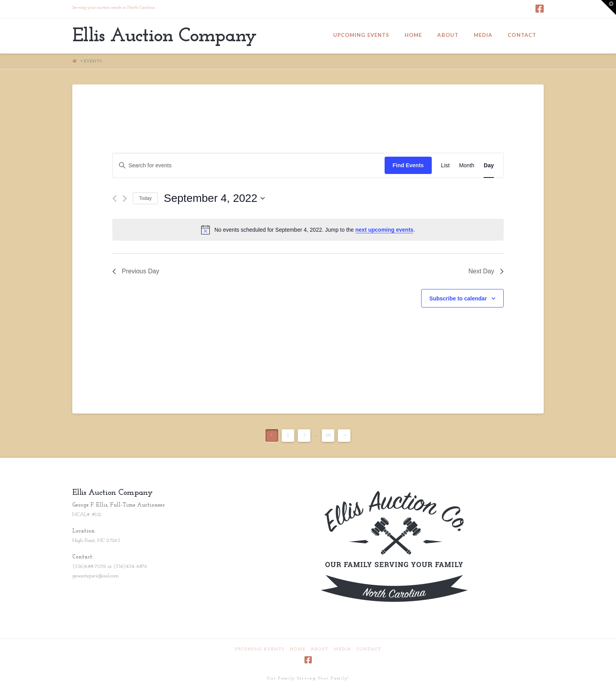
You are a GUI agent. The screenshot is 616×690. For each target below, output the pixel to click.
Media (343, 649)
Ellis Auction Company (164, 37)
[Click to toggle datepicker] (214, 198)
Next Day (486, 271)
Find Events (408, 165)
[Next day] (125, 199)
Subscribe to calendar (458, 298)
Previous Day (136, 271)
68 (328, 435)
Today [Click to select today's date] (145, 198)
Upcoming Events (260, 649)
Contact (369, 649)
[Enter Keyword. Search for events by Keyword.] (249, 166)
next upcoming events (385, 230)
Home (298, 649)
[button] (609, 7)
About (320, 649)
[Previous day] (115, 199)
